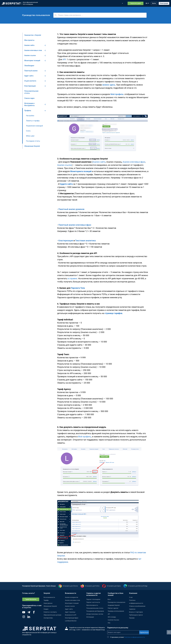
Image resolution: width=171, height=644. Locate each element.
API (64, 59)
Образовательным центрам (52, 615)
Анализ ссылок (65, 165)
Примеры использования (108, 3)
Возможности (56, 3)
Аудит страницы (70, 612)
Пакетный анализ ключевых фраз (75, 225)
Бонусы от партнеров (136, 612)
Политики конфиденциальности (134, 637)
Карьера (132, 618)
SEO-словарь (112, 617)
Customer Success (113, 620)
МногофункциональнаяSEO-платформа (30, 3)
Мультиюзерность (92, 605)
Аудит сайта (69, 609)
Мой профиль (117, 94)
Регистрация (164, 3)
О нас (131, 597)
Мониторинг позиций (72, 603)
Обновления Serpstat (78, 3)
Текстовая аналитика (85, 241)
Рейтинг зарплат (113, 608)
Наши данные (48, 603)
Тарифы (95, 3)
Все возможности (49, 597)
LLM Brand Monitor (71, 621)
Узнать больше (51, 586)
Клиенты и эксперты (50, 612)
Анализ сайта (99, 162)
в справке (72, 278)
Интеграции (90, 617)
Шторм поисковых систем (95, 614)
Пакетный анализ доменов (71, 209)
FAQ (109, 623)
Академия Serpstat (114, 605)
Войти (154, 3)
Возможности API (71, 615)
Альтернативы (48, 618)
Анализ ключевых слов (72, 600)
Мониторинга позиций (81, 171)
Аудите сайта (66, 184)
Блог (88, 3)
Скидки (46, 609)
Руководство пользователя (116, 602)
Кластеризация (66, 241)
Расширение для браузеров (95, 611)
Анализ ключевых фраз (134, 162)
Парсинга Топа (78, 288)
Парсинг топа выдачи (93, 599)
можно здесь (109, 85)
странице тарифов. (114, 313)
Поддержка (122, 3)
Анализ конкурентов (72, 597)
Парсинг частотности (93, 602)
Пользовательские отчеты (95, 608)
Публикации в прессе (136, 615)
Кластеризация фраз (72, 618)
